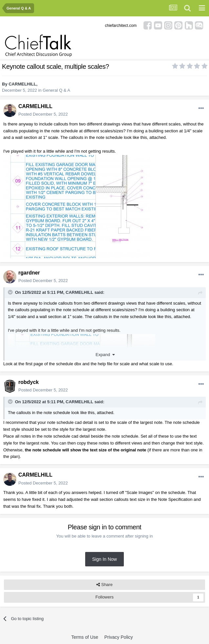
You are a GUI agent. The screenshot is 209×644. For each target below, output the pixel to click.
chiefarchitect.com (121, 26)
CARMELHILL (22, 84)
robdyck (28, 382)
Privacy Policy (118, 637)
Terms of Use (85, 637)
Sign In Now (104, 559)
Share (104, 585)
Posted (43, 114)
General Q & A (56, 90)
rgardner (29, 273)
